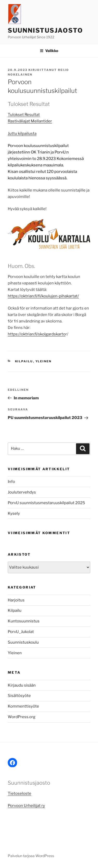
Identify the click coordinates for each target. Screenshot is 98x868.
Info (11, 482)
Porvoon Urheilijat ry (26, 806)
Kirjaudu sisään (22, 685)
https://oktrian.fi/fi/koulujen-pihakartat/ (43, 296)
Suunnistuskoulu (23, 642)
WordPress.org (22, 717)
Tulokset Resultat (24, 115)
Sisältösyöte (19, 696)
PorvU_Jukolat (21, 632)
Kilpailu (24, 361)
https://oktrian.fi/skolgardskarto (37, 334)
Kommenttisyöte (23, 706)
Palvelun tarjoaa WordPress (31, 856)
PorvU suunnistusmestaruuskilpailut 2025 (46, 503)
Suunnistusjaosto (45, 30)
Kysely (14, 513)
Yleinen (44, 361)
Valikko (49, 51)
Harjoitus (16, 600)
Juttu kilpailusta (22, 134)
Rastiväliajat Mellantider (30, 121)
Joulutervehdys (22, 492)
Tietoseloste (20, 793)
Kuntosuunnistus (24, 621)
